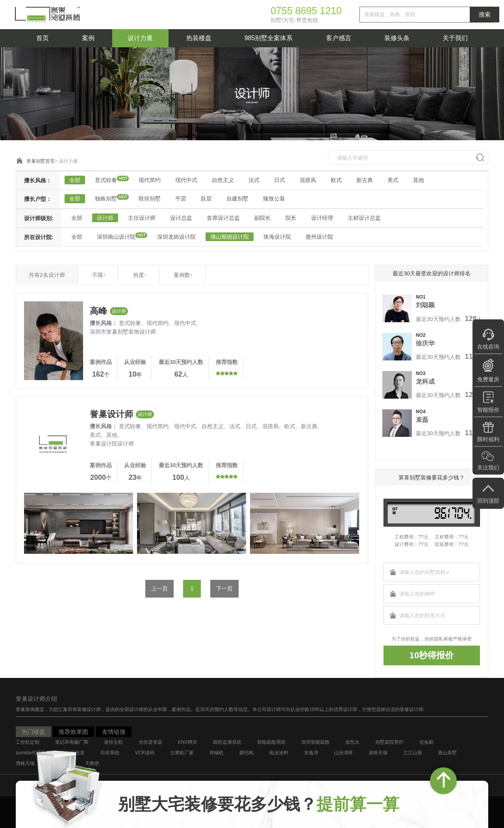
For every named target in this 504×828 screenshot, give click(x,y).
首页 (43, 38)
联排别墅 (150, 199)
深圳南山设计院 (116, 237)
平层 (181, 199)
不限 (99, 275)
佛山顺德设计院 (230, 237)
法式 (254, 180)
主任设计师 (142, 218)
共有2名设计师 (47, 275)
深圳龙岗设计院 (176, 237)
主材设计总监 (364, 218)
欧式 (336, 180)
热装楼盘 (199, 38)
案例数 (183, 275)
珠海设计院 (277, 237)
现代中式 (186, 180)
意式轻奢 (106, 180)
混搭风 (308, 180)
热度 (140, 275)
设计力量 (140, 38)
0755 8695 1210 (306, 11)
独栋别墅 (106, 199)
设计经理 (322, 218)
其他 (419, 180)
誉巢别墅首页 (41, 161)
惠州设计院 (319, 237)
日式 (280, 180)
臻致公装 (274, 199)
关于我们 (455, 38)
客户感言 (339, 38)
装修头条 (397, 38)
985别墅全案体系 (269, 38)
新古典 (365, 180)
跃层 (206, 199)
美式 (393, 180)
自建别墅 (237, 199)
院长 (291, 218)
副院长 (263, 218)
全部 (75, 180)
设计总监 (181, 218)
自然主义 (223, 180)
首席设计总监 (223, 218)
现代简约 (150, 180)
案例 (88, 38)
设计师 (105, 218)
